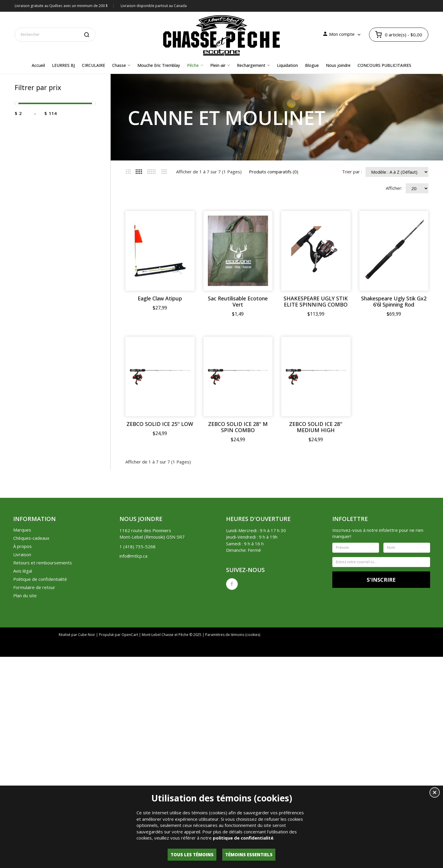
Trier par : (352, 172)
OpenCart (130, 760)
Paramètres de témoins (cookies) (233, 760)
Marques (22, 656)
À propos (22, 672)
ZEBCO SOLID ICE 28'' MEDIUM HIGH (316, 553)
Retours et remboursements (43, 688)
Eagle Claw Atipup (160, 298)
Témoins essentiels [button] (249, 855)
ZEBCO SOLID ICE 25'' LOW (160, 550)
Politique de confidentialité (40, 705)
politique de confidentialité (243, 838)
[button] (435, 793)
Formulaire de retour (34, 713)
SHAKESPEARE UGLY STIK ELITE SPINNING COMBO (316, 302)
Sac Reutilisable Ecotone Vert (238, 302)
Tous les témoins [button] (192, 855)
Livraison (22, 680)
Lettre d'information (367, 775)
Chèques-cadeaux (31, 664)
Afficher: (394, 188)
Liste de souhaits (325, 775)
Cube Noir (87, 760)
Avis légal (23, 697)
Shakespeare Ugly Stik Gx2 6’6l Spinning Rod (160, 427)
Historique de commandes (276, 775)
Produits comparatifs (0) (274, 172)
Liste (164, 172)
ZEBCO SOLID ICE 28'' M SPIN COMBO (238, 553)
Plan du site (25, 721)
